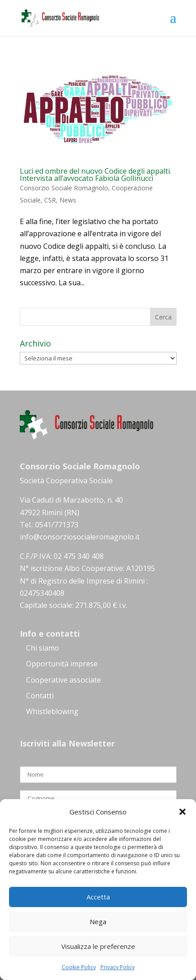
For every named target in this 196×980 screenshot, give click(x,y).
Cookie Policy (79, 967)
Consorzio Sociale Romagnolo (64, 188)
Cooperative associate (64, 680)
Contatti (40, 696)
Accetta (98, 897)
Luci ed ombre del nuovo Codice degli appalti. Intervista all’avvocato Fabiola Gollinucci (96, 175)
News (68, 200)
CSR (50, 200)
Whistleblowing (52, 711)
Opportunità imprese (62, 664)
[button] (182, 812)
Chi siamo (43, 648)
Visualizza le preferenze (98, 946)
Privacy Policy (118, 967)
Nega (98, 922)
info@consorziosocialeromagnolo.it (80, 537)
